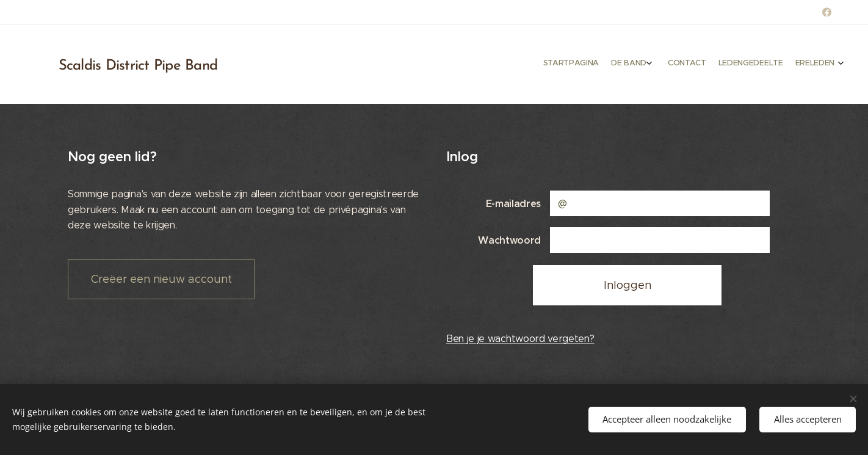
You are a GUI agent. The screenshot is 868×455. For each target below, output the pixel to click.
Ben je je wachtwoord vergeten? (520, 339)
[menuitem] (778, 64)
